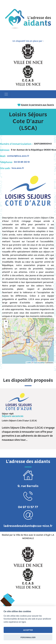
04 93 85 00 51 (22, 162)
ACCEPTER (28, 630)
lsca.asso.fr (18, 168)
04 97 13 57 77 (28, 507)
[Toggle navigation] (6, 94)
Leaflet (29, 363)
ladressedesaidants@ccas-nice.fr (28, 526)
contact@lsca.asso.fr (18, 156)
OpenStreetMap (39, 363)
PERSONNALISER (28, 637)
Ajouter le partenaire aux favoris (36, 105)
